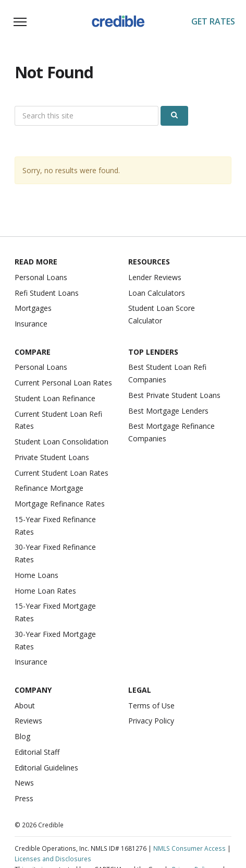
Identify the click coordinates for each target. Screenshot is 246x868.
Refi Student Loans (47, 293)
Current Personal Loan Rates (63, 383)
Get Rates (213, 21)
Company (33, 690)
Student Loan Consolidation (62, 442)
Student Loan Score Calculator (162, 314)
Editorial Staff (37, 752)
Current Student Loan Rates (62, 473)
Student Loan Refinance (55, 398)
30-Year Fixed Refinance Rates (55, 553)
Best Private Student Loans (174, 395)
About (25, 706)
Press (24, 798)
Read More (36, 262)
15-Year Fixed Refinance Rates (55, 526)
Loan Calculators (157, 293)
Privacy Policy (151, 721)
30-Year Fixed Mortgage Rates (55, 640)
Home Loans (36, 575)
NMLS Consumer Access (189, 848)
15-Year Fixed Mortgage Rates (55, 612)
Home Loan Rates (45, 591)
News (24, 783)
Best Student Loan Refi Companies (167, 373)
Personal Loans (41, 277)
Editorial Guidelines (46, 768)
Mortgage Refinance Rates (60, 504)
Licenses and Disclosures (53, 859)
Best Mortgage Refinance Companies (171, 432)
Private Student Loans (52, 457)
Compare (33, 352)
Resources (149, 262)
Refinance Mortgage (49, 488)
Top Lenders (153, 352)
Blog (22, 736)
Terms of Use (151, 706)
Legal (140, 690)
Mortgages (33, 308)
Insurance (31, 324)
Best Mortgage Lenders (168, 411)
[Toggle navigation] (20, 22)
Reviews (28, 721)
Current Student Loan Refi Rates (58, 420)
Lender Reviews (155, 277)
